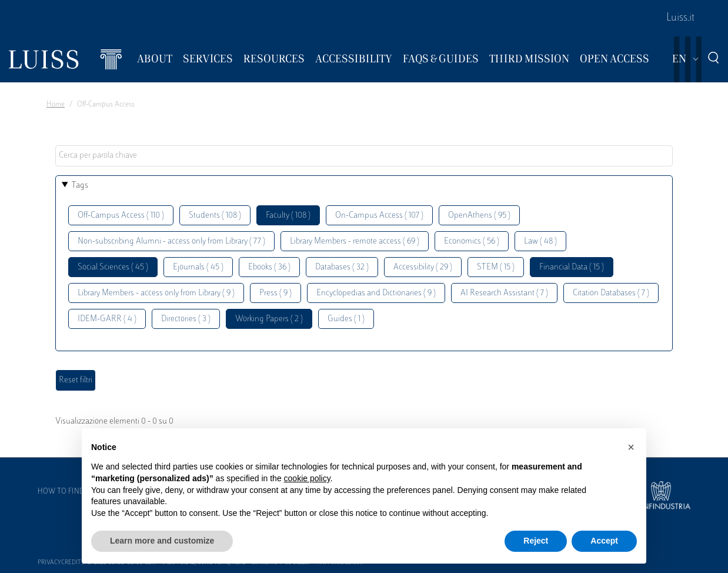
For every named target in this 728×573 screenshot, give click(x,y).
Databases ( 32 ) (342, 267)
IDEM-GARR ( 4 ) (107, 319)
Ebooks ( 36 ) (269, 267)
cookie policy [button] (307, 478)
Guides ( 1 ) (346, 319)
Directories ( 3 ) (186, 319)
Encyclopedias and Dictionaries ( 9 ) (376, 293)
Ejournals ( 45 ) (198, 267)
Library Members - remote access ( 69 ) (355, 241)
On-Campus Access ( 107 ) (379, 216)
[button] (631, 447)
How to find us (66, 492)
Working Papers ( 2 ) (269, 319)
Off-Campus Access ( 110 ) (121, 216)
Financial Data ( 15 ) (572, 267)
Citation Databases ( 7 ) (611, 293)
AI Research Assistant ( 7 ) (504, 293)
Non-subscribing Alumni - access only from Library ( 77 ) (171, 241)
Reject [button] (536, 541)
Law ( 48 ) (540, 241)
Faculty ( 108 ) (288, 216)
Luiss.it (680, 18)
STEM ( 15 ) (496, 267)
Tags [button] (80, 186)
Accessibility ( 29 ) (423, 267)
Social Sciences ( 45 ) (113, 267)
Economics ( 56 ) (472, 241)
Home (56, 105)
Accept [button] (604, 541)
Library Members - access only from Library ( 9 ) (156, 293)
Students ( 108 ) (215, 216)
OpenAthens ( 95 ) (479, 216)
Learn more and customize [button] (162, 541)
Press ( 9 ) (275, 293)
